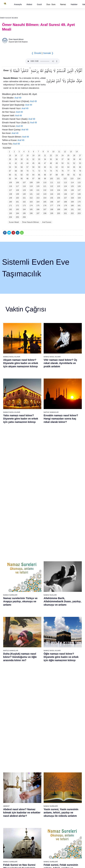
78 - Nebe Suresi (36, 690)
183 (17, 209)
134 (59, 190)
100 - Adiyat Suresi (64, 703)
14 (77, 152)
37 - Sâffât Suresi (36, 676)
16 (16, 156)
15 (10, 156)
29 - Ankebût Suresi (37, 644)
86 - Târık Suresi (36, 723)
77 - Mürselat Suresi (37, 686)
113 (65, 182)
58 (33, 167)
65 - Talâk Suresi (8, 715)
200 (59, 213)
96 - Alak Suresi (63, 686)
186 (38, 209)
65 (74, 167)
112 (59, 182)
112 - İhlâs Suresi (64, 751)
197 (38, 213)
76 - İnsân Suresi (8, 759)
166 (52, 202)
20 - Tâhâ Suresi (36, 608)
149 (11, 198)
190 (65, 209)
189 (59, 209)
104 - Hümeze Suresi (65, 719)
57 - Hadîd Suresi (64, 680)
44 (27, 163)
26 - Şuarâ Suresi (36, 632)
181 (79, 206)
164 (38, 202)
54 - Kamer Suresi (64, 668)
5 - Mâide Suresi (8, 624)
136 (72, 190)
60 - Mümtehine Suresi (10, 695)
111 (52, 182)
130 (31, 190)
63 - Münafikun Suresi (10, 707)
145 (59, 194)
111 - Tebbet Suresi (65, 747)
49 (57, 163)
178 (59, 206)
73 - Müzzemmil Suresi (10, 747)
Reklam (47, 777)
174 (31, 206)
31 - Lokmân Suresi (37, 652)
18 (27, 156)
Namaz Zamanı (76, 777)
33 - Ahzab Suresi (36, 660)
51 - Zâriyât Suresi (64, 656)
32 (33, 159)
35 (51, 159)
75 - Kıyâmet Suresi (9, 755)
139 (17, 194)
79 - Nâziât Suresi (36, 695)
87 (51, 175)
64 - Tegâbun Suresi (9, 711)
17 (22, 156)
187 (45, 209)
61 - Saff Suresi (8, 699)
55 (16, 167)
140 (24, 194)
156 (59, 198)
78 (74, 171)
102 (65, 179)
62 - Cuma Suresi (9, 703)
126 (79, 186)
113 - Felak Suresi (64, 755)
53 (80, 163)
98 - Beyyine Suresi (65, 695)
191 (72, 209)
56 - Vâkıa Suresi (64, 676)
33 (39, 159)
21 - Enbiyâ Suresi (37, 612)
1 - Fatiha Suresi (8, 608)
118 (24, 186)
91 (74, 175)
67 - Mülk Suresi (8, 723)
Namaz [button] (63, 4)
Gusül (39, 4)
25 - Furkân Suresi (37, 628)
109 (38, 182)
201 (65, 213)
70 (27, 171)
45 (33, 163)
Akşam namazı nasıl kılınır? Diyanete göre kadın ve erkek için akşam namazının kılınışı (21, 363)
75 (57, 171)
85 (39, 175)
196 (31, 213)
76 (62, 171)
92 (80, 175)
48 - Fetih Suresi (64, 644)
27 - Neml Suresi (36, 636)
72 (39, 171)
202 (72, 213)
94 (16, 179)
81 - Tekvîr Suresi (36, 703)
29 (16, 159)
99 (45, 179)
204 (11, 217)
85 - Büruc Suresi (36, 719)
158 (72, 198)
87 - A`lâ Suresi (35, 727)
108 (31, 182)
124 (65, 186)
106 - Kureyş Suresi (65, 727)
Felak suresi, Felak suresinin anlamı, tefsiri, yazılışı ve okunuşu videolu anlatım (61, 529)
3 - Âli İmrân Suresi (9, 616)
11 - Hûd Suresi (8, 648)
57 (27, 167)
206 (24, 217)
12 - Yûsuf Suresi (8, 652)
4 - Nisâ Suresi (8, 620)
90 (68, 175)
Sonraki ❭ (48, 53)
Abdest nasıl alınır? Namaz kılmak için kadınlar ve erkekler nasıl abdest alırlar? (22, 473)
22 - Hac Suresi (35, 616)
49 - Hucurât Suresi (65, 648)
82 (22, 175)
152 (31, 198)
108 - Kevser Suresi (65, 735)
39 (74, 159)
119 (31, 186)
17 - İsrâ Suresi (8, 672)
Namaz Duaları (50, 412)
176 (45, 206)
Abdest (29, 4)
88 (57, 175)
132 (45, 190)
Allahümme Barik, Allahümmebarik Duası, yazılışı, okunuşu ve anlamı (62, 418)
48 (51, 163)
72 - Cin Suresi (7, 743)
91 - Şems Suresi (36, 743)
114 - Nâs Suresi (64, 759)
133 (52, 190)
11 (59, 152)
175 (38, 206)
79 (80, 171)
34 (45, 159)
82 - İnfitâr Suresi (36, 707)
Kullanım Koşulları (36, 777)
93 (10, 179)
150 (17, 198)
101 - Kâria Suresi (64, 707)
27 (80, 156)
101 (58, 179)
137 (79, 190)
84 (33, 175)
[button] (18, 4)
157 (65, 198)
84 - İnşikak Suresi (37, 715)
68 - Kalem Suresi (9, 727)
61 (51, 167)
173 (24, 206)
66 (80, 167)
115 (79, 182)
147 (72, 194)
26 (74, 156)
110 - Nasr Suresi (64, 743)
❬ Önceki (36, 53)
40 (80, 159)
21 (45, 156)
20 (39, 156)
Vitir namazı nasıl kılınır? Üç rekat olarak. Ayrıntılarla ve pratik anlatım (60, 363)
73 (45, 171)
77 (68, 171)
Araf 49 (18, 98)
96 (27, 179)
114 (72, 182)
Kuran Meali (7, 148)
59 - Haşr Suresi (8, 690)
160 (11, 202)
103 (72, 179)
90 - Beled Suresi (36, 739)
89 (62, 175)
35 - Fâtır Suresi (36, 668)
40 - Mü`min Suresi (65, 612)
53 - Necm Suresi (64, 664)
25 (68, 156)
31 (27, 159)
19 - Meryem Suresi (9, 680)
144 (52, 194)
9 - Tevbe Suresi (8, 640)
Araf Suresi (47, 222)
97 (33, 179)
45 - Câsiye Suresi (64, 632)
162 (24, 202)
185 (31, 209)
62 (57, 167)
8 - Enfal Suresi (8, 636)
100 (51, 179)
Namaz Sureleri (10, 412)
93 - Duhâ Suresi (36, 751)
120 (38, 186)
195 (24, 213)
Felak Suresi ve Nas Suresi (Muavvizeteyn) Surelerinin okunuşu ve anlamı (19, 529)
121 (45, 186)
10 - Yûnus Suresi (9, 644)
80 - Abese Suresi (36, 699)
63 (62, 167)
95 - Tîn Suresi (35, 759)
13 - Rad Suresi (8, 656)
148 (79, 194)
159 (79, 198)
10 (53, 152)
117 (17, 186)
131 (38, 190)
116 (11, 186)
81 (16, 175)
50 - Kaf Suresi (63, 652)
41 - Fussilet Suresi (65, 616)
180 (72, 206)
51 (68, 163)
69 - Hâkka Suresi (9, 731)
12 (65, 152)
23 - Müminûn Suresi (37, 620)
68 (16, 171)
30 (22, 159)
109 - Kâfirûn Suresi (65, 739)
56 (22, 167)
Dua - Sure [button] (51, 4)
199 (52, 213)
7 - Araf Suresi (7, 632)
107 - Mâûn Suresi (64, 731)
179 (65, 206)
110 (45, 182)
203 (79, 213)
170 (79, 202)
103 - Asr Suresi (64, 715)
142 (38, 194)
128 (17, 190)
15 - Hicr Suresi (8, 664)
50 (62, 163)
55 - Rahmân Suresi (65, 672)
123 (59, 186)
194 (17, 213)
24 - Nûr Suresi (35, 624)
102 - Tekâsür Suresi (65, 711)
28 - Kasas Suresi (36, 640)
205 (17, 217)
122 (52, 186)
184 (24, 209)
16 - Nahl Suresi (8, 668)
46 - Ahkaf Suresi (64, 636)
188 (52, 209)
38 (68, 159)
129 (24, 190)
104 (79, 179)
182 (11, 209)
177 (52, 206)
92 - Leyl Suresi (36, 747)
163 (31, 202)
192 (79, 209)
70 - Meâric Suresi (9, 735)
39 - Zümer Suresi (64, 608)
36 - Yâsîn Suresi (36, 672)
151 (24, 198)
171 (11, 206)
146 (65, 194)
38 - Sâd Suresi (35, 680)
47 (45, 163)
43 (22, 163)
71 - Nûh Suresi (8, 739)
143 (45, 194)
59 (39, 167)
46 (39, 163)
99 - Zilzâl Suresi (64, 699)
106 (17, 182)
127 (11, 190)
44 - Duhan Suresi (64, 628)
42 (16, 163)
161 (17, 202)
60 (45, 167)
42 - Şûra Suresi (64, 620)
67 (10, 171)
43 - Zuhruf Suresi (64, 624)
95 (22, 179)
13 (71, 152)
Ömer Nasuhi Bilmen (9, 18)
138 (11, 194)
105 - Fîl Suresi (63, 723)
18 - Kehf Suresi (8, 676)
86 (45, 175)
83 (27, 175)
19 (33, 156)
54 (10, 167)
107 (24, 182)
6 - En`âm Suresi (8, 628)
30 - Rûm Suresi (36, 648)
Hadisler (74, 4)
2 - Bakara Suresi (8, 612)
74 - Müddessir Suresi (10, 751)
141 (31, 194)
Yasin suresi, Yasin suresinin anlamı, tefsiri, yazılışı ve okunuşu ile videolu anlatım (61, 473)
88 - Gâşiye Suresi (37, 731)
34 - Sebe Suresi (36, 664)
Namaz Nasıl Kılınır (12, 357)
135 (65, 190)
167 (59, 202)
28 (10, 159)
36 (57, 159)
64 (68, 167)
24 (62, 156)
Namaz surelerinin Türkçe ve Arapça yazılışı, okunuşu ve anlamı (20, 418)
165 (45, 202)
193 (11, 213)
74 (51, 171)
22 (51, 156)
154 (45, 198)
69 (22, 171)
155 (52, 198)
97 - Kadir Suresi (64, 690)
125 (72, 186)
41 (10, 163)
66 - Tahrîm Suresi (9, 719)
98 (39, 179)
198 (45, 213)
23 (57, 156)
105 (11, 182)
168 (65, 202)
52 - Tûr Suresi (63, 660)
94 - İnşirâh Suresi (36, 755)
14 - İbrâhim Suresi (9, 660)
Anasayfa (18, 4)
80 (10, 175)
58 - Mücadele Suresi (10, 686)
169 (72, 202)
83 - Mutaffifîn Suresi (37, 711)
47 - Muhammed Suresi (66, 640)
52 (74, 163)
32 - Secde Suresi (36, 656)
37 (62, 159)
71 (33, 171)
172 (17, 206)
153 (38, 198)
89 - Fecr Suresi (36, 735)
